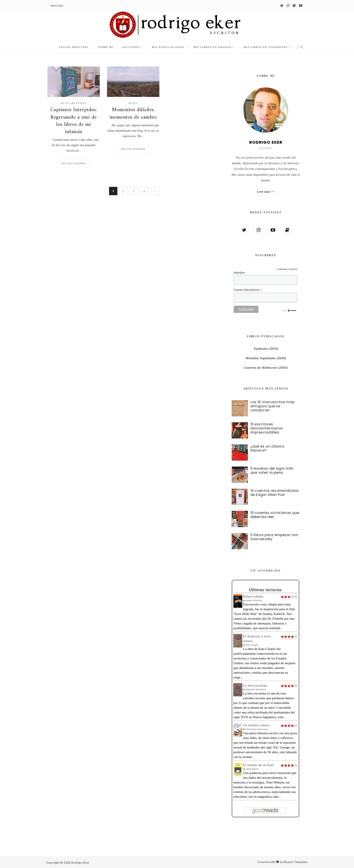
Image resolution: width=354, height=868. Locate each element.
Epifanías (261, 349)
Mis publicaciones (168, 47)
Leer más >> (266, 192)
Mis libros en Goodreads (265, 47)
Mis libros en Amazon (212, 47)
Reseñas (79, 103)
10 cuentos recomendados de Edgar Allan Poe (275, 493)
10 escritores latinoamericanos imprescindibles (267, 428)
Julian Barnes (252, 769)
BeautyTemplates (296, 862)
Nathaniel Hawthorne (256, 689)
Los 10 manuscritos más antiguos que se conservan (273, 406)
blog (65, 103)
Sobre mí (106, 47)
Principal (57, 6)
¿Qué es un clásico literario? (267, 448)
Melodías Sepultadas (261, 358)
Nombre (239, 273)
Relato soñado (253, 596)
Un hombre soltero (256, 725)
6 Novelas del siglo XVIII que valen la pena (272, 470)
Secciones (131, 47)
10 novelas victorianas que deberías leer (275, 515)
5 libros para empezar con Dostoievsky (274, 537)
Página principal (74, 47)
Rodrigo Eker (80, 863)
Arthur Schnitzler (254, 600)
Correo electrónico (248, 290)
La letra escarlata (255, 685)
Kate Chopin (252, 645)
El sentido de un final (258, 765)
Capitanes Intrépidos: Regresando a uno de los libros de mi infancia (74, 121)
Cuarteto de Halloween (261, 368)
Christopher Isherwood (257, 729)
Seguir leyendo (74, 163)
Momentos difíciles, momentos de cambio (133, 114)
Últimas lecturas (265, 590)
